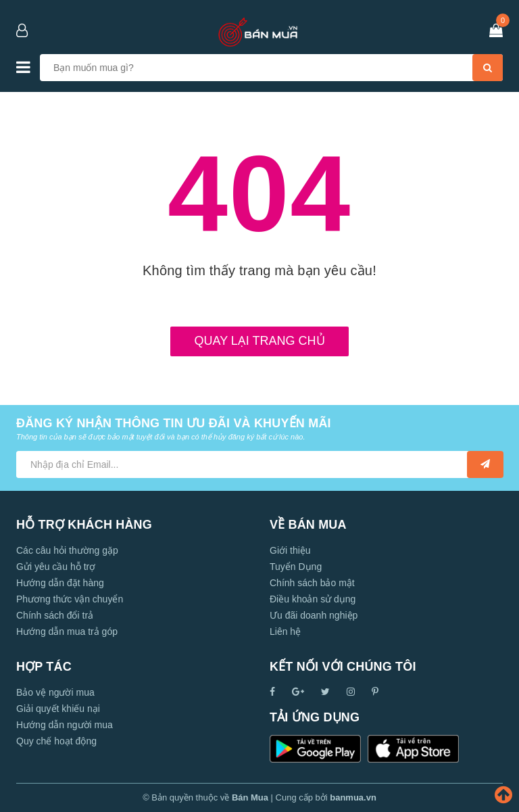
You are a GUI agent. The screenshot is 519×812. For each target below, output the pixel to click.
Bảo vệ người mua (55, 692)
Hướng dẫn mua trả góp (67, 631)
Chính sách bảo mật (312, 583)
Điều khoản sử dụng (313, 599)
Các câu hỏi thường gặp (67, 550)
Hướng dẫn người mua (65, 725)
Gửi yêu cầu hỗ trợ (56, 567)
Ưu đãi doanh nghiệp (314, 615)
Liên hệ (285, 631)
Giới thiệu (290, 550)
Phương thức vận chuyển (70, 599)
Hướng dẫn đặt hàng (60, 583)
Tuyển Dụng (296, 567)
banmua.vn (353, 797)
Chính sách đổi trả (55, 615)
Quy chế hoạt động (56, 741)
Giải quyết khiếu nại (58, 709)
